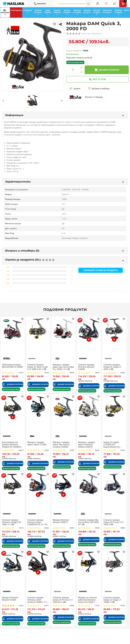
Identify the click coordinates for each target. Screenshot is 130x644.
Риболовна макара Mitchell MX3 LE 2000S (12, 366)
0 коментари (86, 33)
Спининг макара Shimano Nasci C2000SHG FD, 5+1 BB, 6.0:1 (38, 522)
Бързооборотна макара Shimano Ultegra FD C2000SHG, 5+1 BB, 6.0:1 (13, 445)
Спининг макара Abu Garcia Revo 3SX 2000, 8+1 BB (89, 522)
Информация (65, 115)
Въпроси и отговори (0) (65, 251)
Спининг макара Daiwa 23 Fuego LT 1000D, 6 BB (112, 600)
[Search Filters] (73, 4)
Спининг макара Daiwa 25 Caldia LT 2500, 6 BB (112, 367)
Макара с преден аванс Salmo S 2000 (37, 444)
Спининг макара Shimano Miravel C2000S (86, 367)
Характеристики (65, 182)
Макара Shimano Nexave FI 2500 (10, 599)
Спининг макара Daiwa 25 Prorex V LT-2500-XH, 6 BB (63, 600)
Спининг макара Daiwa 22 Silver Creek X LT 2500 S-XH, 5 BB (37, 367)
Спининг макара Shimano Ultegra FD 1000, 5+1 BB (11, 522)
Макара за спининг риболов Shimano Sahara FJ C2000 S (88, 600)
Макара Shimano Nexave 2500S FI (61, 521)
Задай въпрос (97, 33)
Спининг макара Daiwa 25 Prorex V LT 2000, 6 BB (113, 522)
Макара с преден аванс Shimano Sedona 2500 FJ (86, 445)
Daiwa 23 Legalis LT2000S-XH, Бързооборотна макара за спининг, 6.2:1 (113, 445)
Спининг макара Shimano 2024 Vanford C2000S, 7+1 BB (37, 600)
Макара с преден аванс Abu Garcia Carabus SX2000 (61, 445)
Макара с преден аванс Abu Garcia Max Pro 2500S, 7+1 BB (63, 367)
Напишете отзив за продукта (101, 270)
